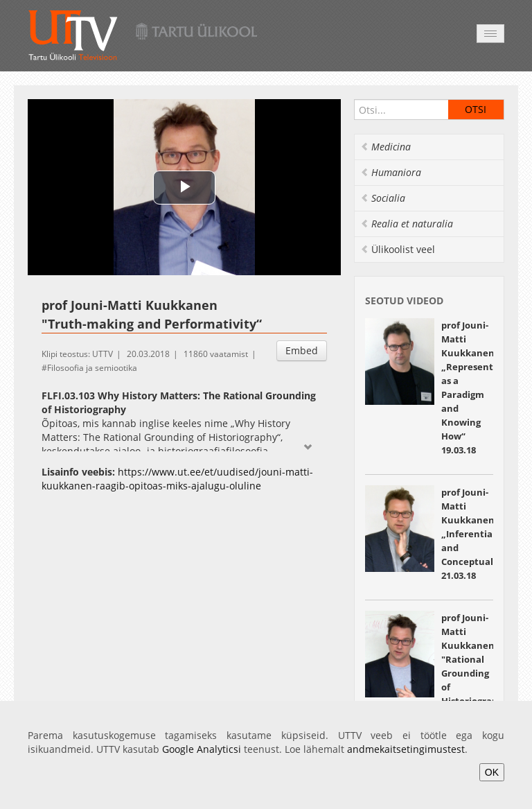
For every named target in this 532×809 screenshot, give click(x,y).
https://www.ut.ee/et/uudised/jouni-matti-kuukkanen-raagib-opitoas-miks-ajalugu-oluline (177, 479)
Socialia (383, 198)
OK (492, 772)
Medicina (385, 147)
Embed (302, 350)
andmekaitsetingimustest (406, 749)
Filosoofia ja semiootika (92, 368)
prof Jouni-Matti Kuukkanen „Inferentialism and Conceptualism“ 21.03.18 (477, 534)
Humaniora (391, 172)
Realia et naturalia (407, 224)
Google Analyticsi (202, 749)
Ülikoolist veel (398, 249)
